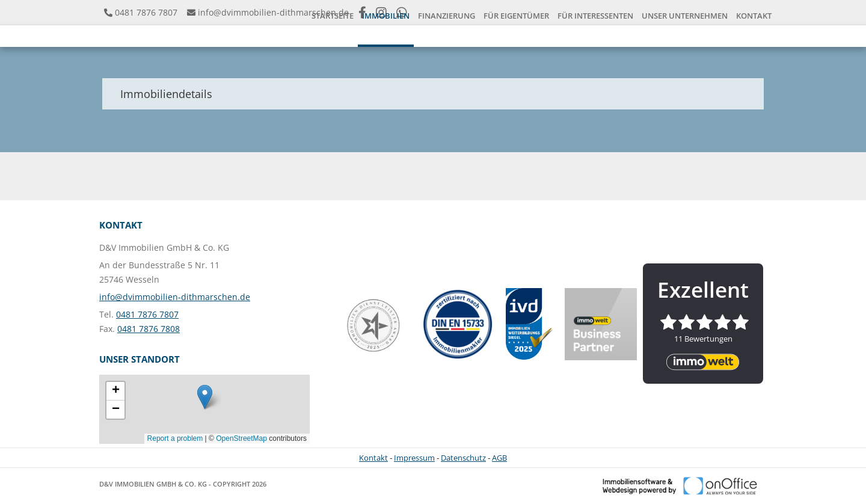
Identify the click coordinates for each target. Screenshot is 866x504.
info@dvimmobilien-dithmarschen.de (273, 12)
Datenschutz (463, 458)
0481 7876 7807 (146, 12)
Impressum (414, 458)
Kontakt (373, 458)
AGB (499, 458)
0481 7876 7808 (149, 329)
